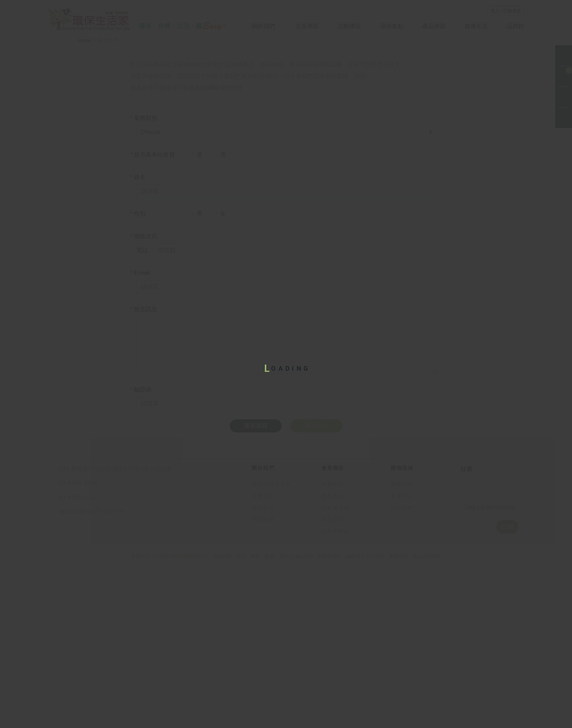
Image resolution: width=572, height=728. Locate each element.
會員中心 (402, 656)
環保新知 (263, 667)
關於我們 (264, 26)
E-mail (140, 384)
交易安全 (333, 679)
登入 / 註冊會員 (506, 11)
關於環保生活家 (272, 644)
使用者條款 (336, 691)
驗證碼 (141, 501)
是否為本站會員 (153, 266)
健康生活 (476, 26)
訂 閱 (507, 686)
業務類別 (144, 229)
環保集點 (392, 26)
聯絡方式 (144, 348)
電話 (142, 361)
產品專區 (434, 26)
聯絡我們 (402, 667)
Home (84, 152)
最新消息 (263, 656)
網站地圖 (263, 679)
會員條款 (333, 656)
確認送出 (316, 537)
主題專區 (307, 26)
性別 (138, 325)
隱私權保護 (336, 667)
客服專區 (333, 644)
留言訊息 (144, 421)
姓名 (138, 288)
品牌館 (515, 26)
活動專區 (349, 26)
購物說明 (402, 644)
